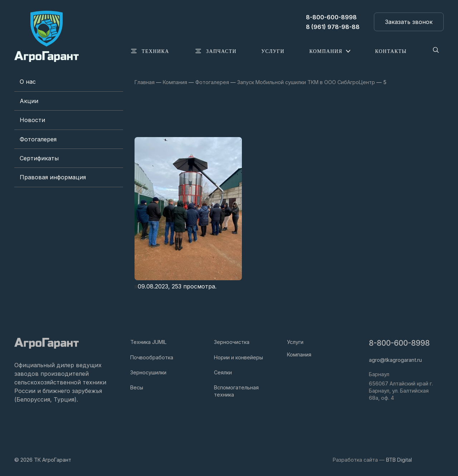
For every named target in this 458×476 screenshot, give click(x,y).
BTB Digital (399, 460)
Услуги (295, 342)
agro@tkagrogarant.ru (395, 360)
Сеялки (223, 372)
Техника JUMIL (148, 342)
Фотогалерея (38, 139)
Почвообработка (152, 357)
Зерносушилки (148, 372)
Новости (32, 120)
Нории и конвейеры (238, 357)
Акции (29, 101)
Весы (137, 387)
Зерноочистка (232, 342)
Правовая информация (53, 177)
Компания (299, 354)
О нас (28, 82)
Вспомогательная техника (236, 391)
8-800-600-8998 (399, 343)
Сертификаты (39, 158)
